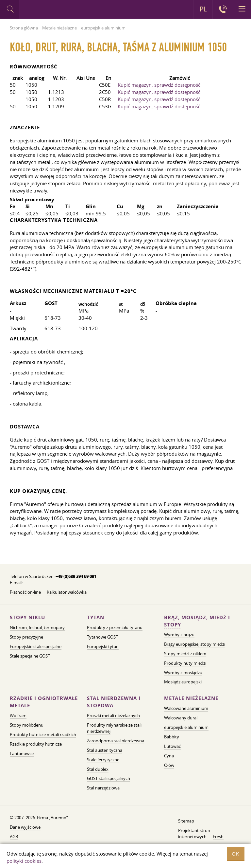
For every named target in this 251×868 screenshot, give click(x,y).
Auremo (46, 10)
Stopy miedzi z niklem (185, 654)
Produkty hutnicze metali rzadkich (43, 734)
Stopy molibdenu (27, 725)
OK (236, 854)
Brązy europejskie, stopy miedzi (195, 644)
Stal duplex (98, 769)
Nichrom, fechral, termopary (37, 627)
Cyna (169, 756)
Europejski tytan (103, 646)
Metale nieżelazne (191, 698)
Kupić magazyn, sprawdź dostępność (159, 85)
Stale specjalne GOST (30, 656)
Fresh (218, 837)
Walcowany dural (181, 718)
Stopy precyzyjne (26, 637)
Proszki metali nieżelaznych (113, 715)
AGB (14, 837)
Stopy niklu (27, 617)
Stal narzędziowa (103, 788)
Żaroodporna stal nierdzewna (116, 741)
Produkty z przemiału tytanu (115, 627)
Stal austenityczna (105, 750)
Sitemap (186, 821)
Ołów (169, 765)
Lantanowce (22, 753)
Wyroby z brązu (179, 635)
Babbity (172, 737)
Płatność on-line (25, 592)
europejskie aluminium (186, 727)
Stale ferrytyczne (103, 760)
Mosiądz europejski (183, 682)
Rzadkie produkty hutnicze (36, 744)
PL (203, 9)
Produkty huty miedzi (185, 663)
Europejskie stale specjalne (36, 646)
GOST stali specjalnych (109, 778)
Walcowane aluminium (186, 708)
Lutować (172, 746)
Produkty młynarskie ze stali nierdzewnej (114, 728)
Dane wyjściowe (25, 827)
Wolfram (18, 715)
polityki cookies (24, 861)
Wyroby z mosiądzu (183, 673)
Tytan (96, 617)
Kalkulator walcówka (67, 592)
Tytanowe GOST (102, 637)
